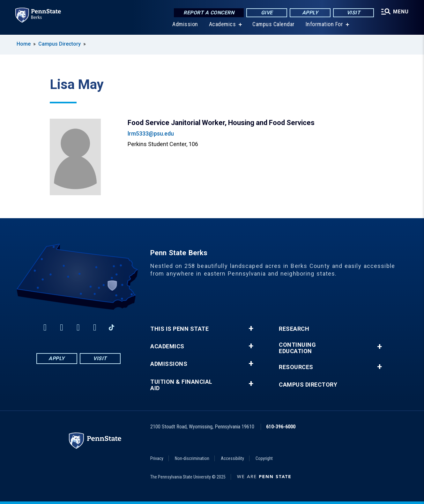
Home (24, 44)
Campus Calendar (274, 25)
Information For (324, 25)
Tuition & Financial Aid (181, 385)
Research (294, 329)
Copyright (264, 458)
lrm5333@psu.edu (151, 133)
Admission (185, 25)
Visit (354, 13)
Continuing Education (297, 348)
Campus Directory (60, 44)
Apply (310, 13)
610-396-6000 (281, 427)
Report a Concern (209, 13)
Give (267, 13)
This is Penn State (179, 329)
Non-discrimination (192, 458)
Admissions (169, 364)
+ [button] (251, 329)
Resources (296, 367)
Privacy (157, 458)
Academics (223, 25)
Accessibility (232, 458)
